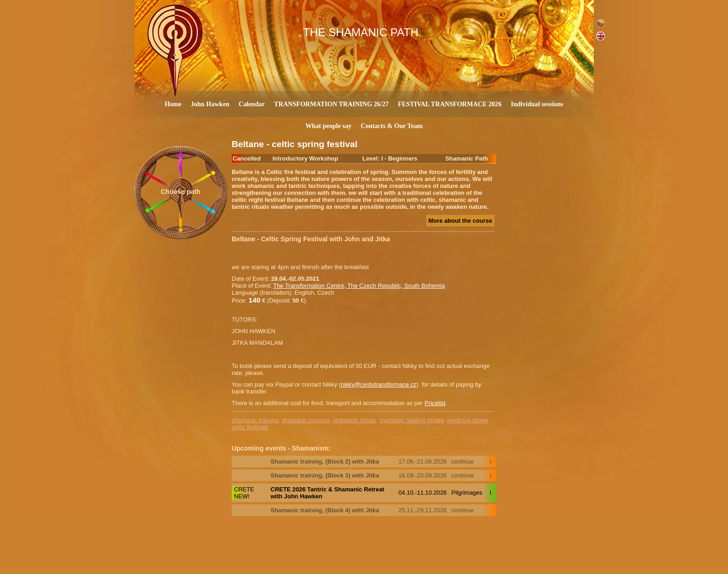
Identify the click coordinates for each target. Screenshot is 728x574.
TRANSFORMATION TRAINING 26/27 (331, 104)
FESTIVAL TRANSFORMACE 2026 (450, 104)
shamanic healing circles (411, 420)
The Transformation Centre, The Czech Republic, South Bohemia (359, 286)
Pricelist (435, 403)
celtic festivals (250, 427)
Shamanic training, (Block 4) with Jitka (325, 510)
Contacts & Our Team (392, 126)
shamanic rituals (354, 420)
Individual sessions (537, 104)
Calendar (252, 104)
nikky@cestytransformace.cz (379, 384)
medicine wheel (468, 420)
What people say (328, 126)
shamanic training (255, 420)
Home (173, 104)
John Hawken (210, 104)
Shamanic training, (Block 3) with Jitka (325, 475)
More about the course (460, 221)
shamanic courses (305, 420)
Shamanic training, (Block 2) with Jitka (325, 461)
